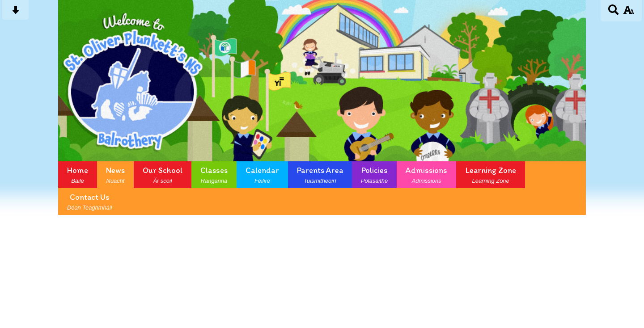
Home (78, 175)
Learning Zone (491, 175)
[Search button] (614, 13)
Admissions (426, 175)
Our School (163, 175)
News (115, 175)
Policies (374, 175)
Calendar (262, 175)
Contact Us (89, 202)
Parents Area (320, 175)
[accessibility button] (629, 13)
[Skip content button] (15, 13)
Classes (214, 175)
